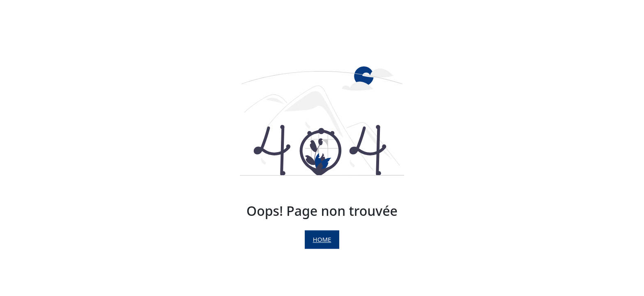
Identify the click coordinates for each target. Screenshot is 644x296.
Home (322, 240)
